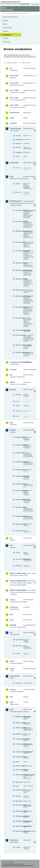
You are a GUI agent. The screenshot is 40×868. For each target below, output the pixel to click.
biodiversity (15, 113)
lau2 (12, 620)
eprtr (12, 177)
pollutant (18, 566)
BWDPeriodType (19, 723)
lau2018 (13, 625)
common (13, 123)
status (18, 156)
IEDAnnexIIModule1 (16, 573)
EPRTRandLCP (16, 201)
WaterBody (19, 801)
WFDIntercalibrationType (19, 805)
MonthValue (19, 290)
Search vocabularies (12, 63)
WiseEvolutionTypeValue (19, 826)
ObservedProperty (19, 770)
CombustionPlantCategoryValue (19, 210)
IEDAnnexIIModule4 (16, 590)
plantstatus (19, 646)
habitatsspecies (19, 524)
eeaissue (18, 147)
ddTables (18, 144)
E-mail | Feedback (8, 862)
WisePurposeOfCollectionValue (19, 831)
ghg (11, 423)
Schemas (6, 31)
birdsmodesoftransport (19, 462)
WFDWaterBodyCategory (19, 821)
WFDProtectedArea (19, 811)
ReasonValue (19, 318)
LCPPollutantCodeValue (19, 251)
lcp (11, 632)
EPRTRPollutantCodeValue (19, 231)
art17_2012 (14, 98)
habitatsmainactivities (19, 500)
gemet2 (13, 390)
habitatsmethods (19, 507)
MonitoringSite (19, 766)
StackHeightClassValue (19, 330)
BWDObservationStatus (19, 717)
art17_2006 (14, 90)
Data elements (7, 28)
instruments (19, 531)
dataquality (14, 163)
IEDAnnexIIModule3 (16, 581)
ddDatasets (19, 140)
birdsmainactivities (19, 445)
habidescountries (19, 484)
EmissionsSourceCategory (19, 752)
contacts (18, 136)
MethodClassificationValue (19, 270)
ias (11, 538)
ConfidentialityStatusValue (19, 744)
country (18, 847)
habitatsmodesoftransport (19, 516)
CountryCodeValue (19, 221)
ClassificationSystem (19, 739)
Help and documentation (10, 17)
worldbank (14, 840)
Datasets (5, 20)
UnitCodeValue (19, 335)
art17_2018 (14, 105)
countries (19, 683)
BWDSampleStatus (19, 728)
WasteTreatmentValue (19, 352)
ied (11, 545)
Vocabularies (7, 35)
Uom (17, 786)
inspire (13, 600)
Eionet (10, 13)
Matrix (18, 762)
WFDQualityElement (19, 816)
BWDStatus (19, 734)
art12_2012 (14, 76)
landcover (14, 607)
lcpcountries (19, 640)
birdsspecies (19, 470)
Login (24, 5)
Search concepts (26, 63)
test (11, 697)
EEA (11, 2)
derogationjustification (19, 476)
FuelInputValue (19, 242)
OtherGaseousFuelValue (19, 296)
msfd (12, 661)
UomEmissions (19, 790)
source (18, 405)
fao (11, 375)
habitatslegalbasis (19, 491)
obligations (19, 152)
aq (11, 68)
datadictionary (16, 128)
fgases (13, 382)
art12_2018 (14, 83)
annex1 (18, 552)
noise (12, 669)
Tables (5, 24)
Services (5, 38)
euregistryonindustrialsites (16, 362)
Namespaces (7, 42)
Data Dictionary (17, 13)
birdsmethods (19, 453)
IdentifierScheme (19, 757)
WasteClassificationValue (19, 345)
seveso (13, 689)
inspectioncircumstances (19, 559)
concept (18, 395)
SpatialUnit (19, 782)
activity (18, 184)
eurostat (13, 369)
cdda (12, 118)
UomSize (18, 796)
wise (12, 709)
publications (15, 676)
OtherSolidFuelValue (19, 307)
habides (13, 430)
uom (12, 702)
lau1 (12, 614)
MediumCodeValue (19, 263)
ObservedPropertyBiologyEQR (19, 775)
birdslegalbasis (19, 437)
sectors (18, 654)
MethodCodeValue (19, 279)
